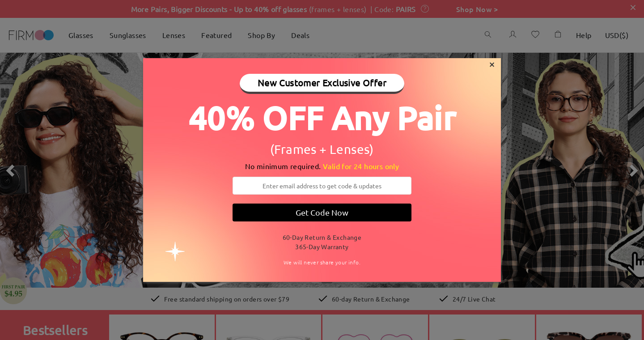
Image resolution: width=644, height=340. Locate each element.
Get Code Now (322, 212)
